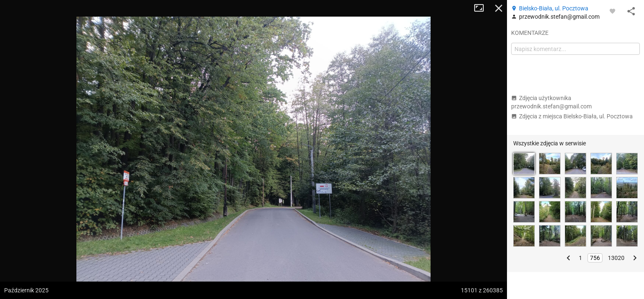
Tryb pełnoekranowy (482, 8)
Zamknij (499, 8)
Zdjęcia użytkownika (551, 102)
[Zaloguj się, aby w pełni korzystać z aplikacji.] (612, 11)
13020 (616, 258)
